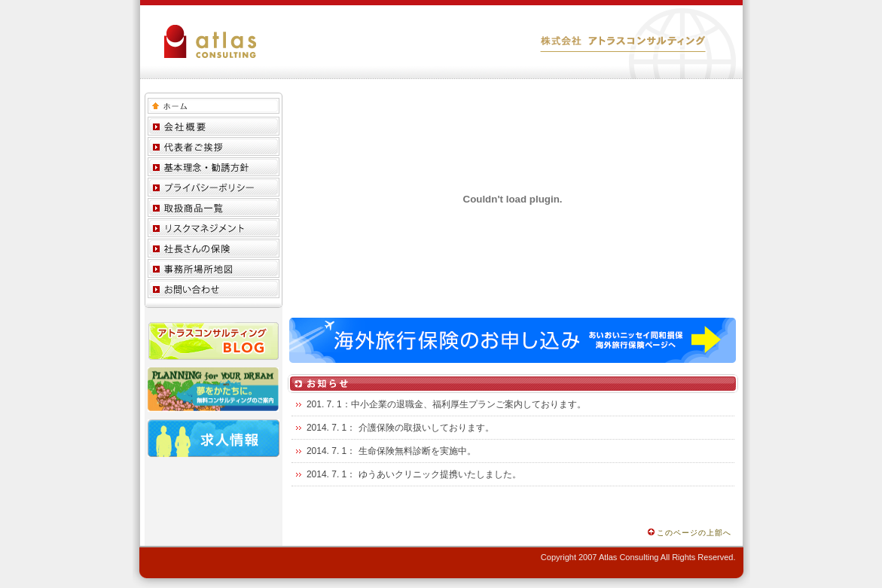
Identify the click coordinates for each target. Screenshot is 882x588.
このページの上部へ (689, 533)
